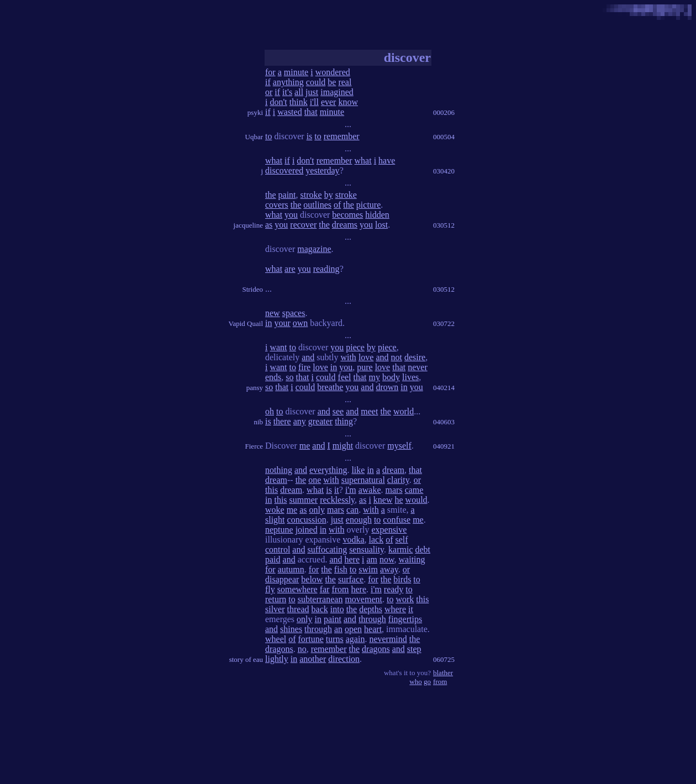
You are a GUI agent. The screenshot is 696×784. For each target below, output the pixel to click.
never (418, 367)
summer (304, 500)
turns (335, 639)
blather (443, 673)
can (352, 510)
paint (287, 195)
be (332, 82)
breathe (330, 387)
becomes (347, 215)
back (320, 609)
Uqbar (254, 137)
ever (329, 102)
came (414, 490)
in (268, 323)
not (397, 357)
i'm (351, 490)
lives (410, 377)
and (308, 357)
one (315, 480)
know (348, 102)
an (338, 629)
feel (345, 377)
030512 (444, 225)
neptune (279, 530)
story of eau (246, 659)
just (312, 92)
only (317, 510)
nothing (279, 470)
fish (341, 569)
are (290, 269)
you (291, 215)
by (329, 195)
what (274, 161)
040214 (444, 388)
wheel (276, 639)
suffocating (327, 549)
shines (291, 629)
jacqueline (248, 225)
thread (298, 609)
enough (359, 520)
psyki (255, 112)
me (305, 446)
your (282, 323)
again (355, 639)
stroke (311, 195)
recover (303, 225)
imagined (337, 92)
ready (394, 589)
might (343, 446)
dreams (345, 225)
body (391, 377)
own (300, 323)
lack (376, 540)
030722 (444, 323)
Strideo (252, 289)
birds (402, 579)
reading (326, 269)
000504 (444, 137)
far (325, 589)
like (358, 470)
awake (370, 490)
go (427, 682)
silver (275, 609)
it (337, 490)
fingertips (405, 619)
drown (387, 387)
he (399, 500)
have (387, 161)
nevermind (388, 639)
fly (270, 589)
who (415, 682)
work (405, 599)
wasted (289, 112)
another (313, 659)
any (300, 421)
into (337, 609)
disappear (282, 579)
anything (288, 82)
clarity (398, 480)
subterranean (320, 599)
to (268, 136)
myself (399, 446)
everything (328, 470)
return (276, 599)
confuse (397, 520)
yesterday (322, 170)
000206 (444, 112)
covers (277, 205)
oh (270, 411)
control (278, 549)
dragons (279, 649)
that (311, 112)
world (404, 411)
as (269, 225)
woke (275, 510)
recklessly (337, 500)
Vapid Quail (246, 323)
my (375, 377)
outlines (317, 205)
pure (365, 367)
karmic (400, 549)
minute (296, 72)
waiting (412, 559)
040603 (444, 422)
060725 (444, 659)
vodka (353, 540)
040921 (444, 446)
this (271, 490)
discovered (284, 170)
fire (304, 367)
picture (368, 205)
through (372, 619)
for (270, 72)
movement (363, 599)
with (348, 357)
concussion (307, 520)
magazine (314, 249)
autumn (291, 569)
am (372, 559)
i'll (314, 102)
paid (273, 559)
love (366, 357)
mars (394, 490)
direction (344, 659)
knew (383, 500)
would (416, 500)
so (289, 377)
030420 (444, 171)
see (338, 411)
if (268, 82)
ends (273, 377)
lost (381, 225)
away (389, 569)
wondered (333, 72)
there (282, 421)
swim (368, 569)
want (278, 347)
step (414, 649)
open (353, 629)
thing (344, 421)
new (273, 313)
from (340, 589)
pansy (255, 388)
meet (369, 411)
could (316, 82)
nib (258, 422)
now (387, 559)
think (299, 102)
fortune (311, 639)
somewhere (297, 589)
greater (320, 421)
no (302, 649)
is (310, 136)
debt (423, 549)
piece (355, 347)
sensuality (367, 549)
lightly (277, 659)
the (271, 195)
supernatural (363, 480)
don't (278, 102)
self (402, 540)
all (299, 92)
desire (415, 357)
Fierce (254, 446)
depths (371, 609)
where (395, 609)
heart (373, 629)
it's (287, 92)
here (352, 559)
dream (393, 470)
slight (275, 520)
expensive (389, 530)
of (337, 205)
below (312, 579)
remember (342, 136)
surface (351, 579)
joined (307, 530)
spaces (294, 313)
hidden (377, 215)
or (269, 92)
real (345, 82)
